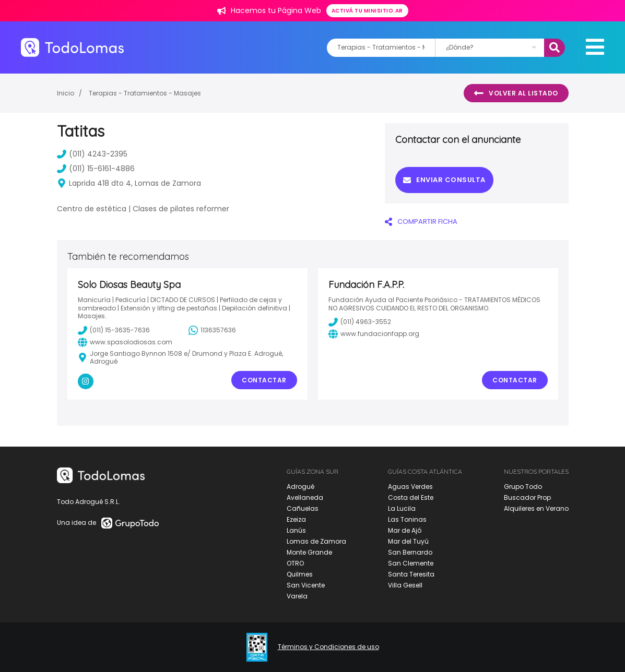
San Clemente (411, 563)
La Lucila (402, 508)
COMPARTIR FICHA (421, 221)
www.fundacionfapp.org (374, 334)
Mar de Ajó (405, 530)
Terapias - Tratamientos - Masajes (145, 93)
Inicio (66, 93)
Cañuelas (303, 508)
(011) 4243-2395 (92, 154)
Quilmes (300, 574)
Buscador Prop (527, 497)
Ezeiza (296, 519)
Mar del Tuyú (408, 541)
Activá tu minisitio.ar (367, 11)
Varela (297, 596)
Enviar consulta (444, 180)
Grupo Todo (523, 487)
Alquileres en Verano (536, 508)
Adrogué (300, 487)
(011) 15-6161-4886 (96, 169)
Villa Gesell (405, 585)
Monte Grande (309, 552)
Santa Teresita (411, 574)
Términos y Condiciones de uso (328, 647)
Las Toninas (407, 519)
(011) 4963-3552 (360, 322)
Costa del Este (411, 497)
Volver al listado (516, 93)
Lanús (296, 530)
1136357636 (212, 330)
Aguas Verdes (410, 487)
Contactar (264, 380)
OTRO (295, 563)
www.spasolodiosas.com (125, 342)
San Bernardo (410, 552)
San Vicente (306, 585)
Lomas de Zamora (316, 541)
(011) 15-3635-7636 (114, 330)
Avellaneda (305, 497)
